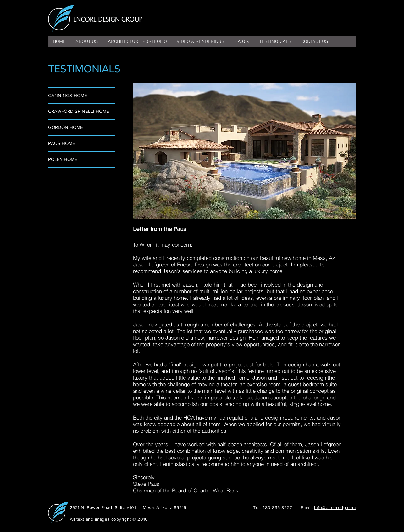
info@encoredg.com (335, 507)
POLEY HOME (63, 159)
